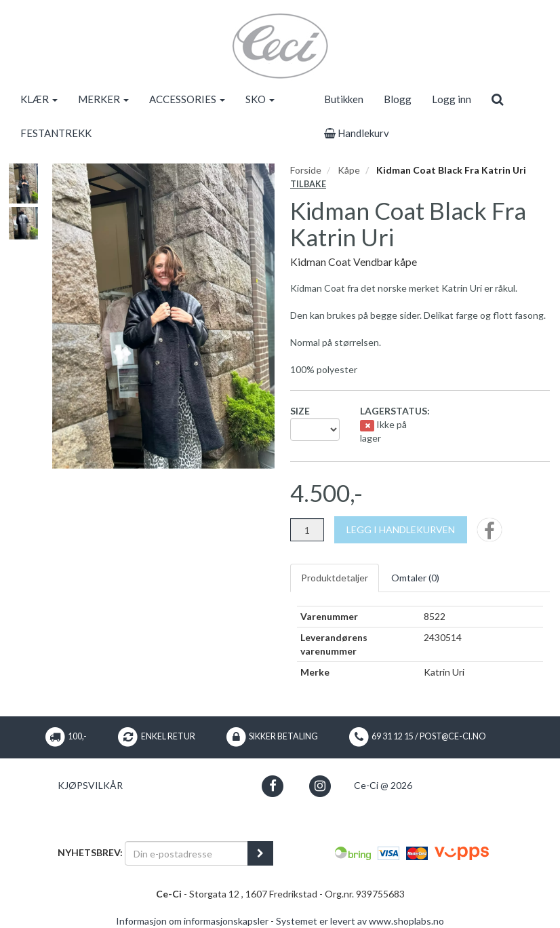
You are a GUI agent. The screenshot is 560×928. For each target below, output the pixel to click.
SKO (260, 99)
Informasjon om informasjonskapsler (192, 921)
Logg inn (452, 99)
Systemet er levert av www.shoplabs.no (360, 921)
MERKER (103, 99)
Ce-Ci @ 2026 (383, 785)
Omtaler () (415, 578)
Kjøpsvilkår (90, 785)
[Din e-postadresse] (186, 853)
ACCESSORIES (187, 99)
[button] (273, 786)
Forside (306, 170)
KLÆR (39, 99)
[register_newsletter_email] (260, 853)
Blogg (398, 99)
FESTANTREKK (56, 133)
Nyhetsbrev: (90, 852)
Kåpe (349, 170)
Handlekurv (357, 133)
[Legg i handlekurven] (401, 530)
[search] (497, 99)
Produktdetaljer (335, 578)
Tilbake (308, 184)
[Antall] (307, 530)
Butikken (344, 99)
